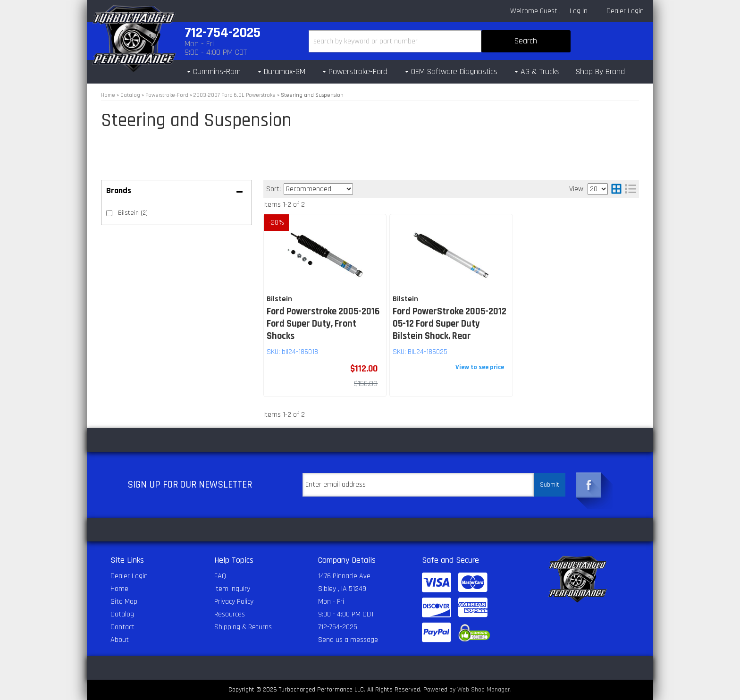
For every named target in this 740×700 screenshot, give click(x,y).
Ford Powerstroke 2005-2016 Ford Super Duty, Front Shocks (323, 324)
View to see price (480, 367)
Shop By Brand (600, 72)
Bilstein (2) (133, 213)
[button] (440, 41)
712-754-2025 (338, 627)
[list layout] (631, 189)
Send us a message (348, 640)
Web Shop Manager (484, 690)
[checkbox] (109, 213)
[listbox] (318, 189)
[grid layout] (616, 189)
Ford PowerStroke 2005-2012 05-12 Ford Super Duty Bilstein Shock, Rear (450, 324)
